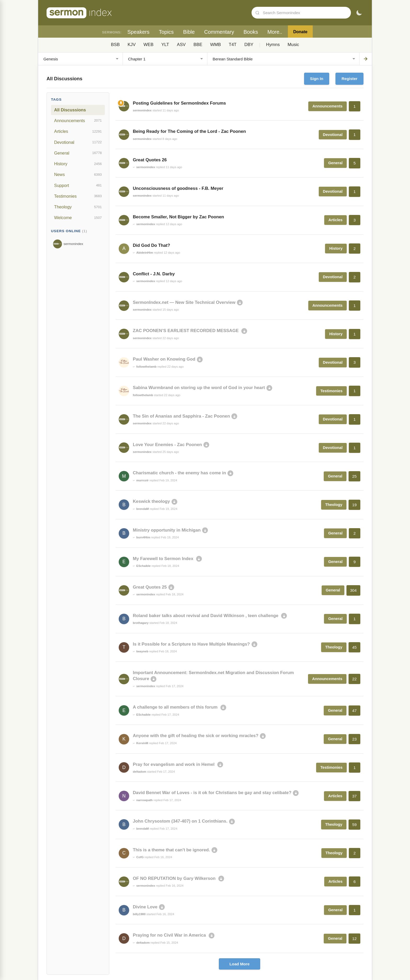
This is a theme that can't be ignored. (171, 850)
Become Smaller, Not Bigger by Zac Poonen (178, 217)
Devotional (78, 142)
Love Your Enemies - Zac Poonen (167, 445)
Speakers (138, 32)
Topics (166, 32)
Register (349, 79)
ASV (181, 45)
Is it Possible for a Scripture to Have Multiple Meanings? (191, 644)
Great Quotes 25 (150, 587)
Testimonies (78, 196)
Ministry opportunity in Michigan (167, 530)
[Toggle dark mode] (359, 13)
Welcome (78, 218)
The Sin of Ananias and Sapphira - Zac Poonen (181, 416)
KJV (132, 45)
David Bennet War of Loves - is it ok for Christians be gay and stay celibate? (212, 793)
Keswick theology (151, 501)
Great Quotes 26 (150, 160)
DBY (249, 45)
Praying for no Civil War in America (170, 935)
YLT (165, 45)
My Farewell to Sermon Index (164, 559)
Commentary (219, 32)
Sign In (317, 79)
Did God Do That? (152, 245)
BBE (198, 45)
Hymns (273, 45)
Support (78, 185)
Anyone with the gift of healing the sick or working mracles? (196, 736)
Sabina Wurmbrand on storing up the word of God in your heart (199, 388)
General (78, 153)
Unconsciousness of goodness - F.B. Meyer (178, 188)
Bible (189, 32)
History (78, 164)
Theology (78, 207)
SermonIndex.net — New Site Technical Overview (184, 302)
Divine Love (145, 907)
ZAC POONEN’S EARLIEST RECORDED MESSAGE (186, 331)
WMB (216, 45)
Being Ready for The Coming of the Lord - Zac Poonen (189, 131)
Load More (240, 964)
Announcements (78, 121)
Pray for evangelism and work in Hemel (174, 764)
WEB (149, 45)
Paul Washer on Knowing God (164, 359)
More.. (275, 32)
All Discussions (70, 110)
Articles (78, 132)
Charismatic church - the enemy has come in (179, 473)
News (78, 175)
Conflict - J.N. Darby (154, 274)
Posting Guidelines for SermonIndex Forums (179, 103)
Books (251, 32)
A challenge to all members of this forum (176, 707)
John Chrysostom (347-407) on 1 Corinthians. (180, 821)
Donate (300, 32)
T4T (233, 45)
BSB (115, 45)
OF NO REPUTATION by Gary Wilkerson (175, 878)
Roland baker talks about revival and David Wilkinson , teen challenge (206, 616)
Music (293, 45)
